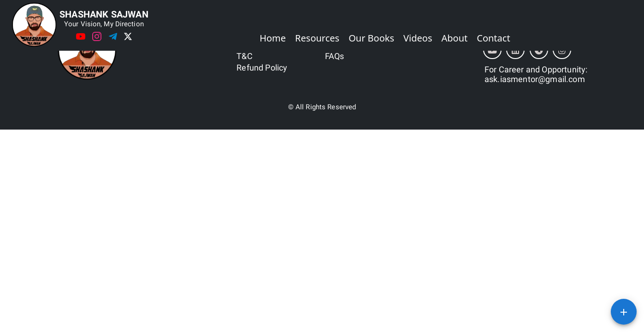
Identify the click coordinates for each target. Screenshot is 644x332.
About (455, 38)
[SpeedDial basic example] (624, 312)
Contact (493, 38)
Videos (418, 38)
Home (273, 38)
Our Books (371, 38)
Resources (317, 38)
